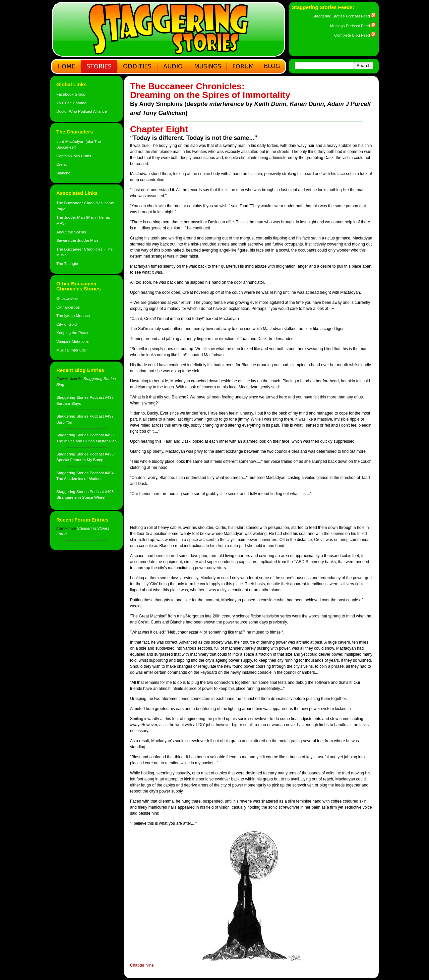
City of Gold (67, 324)
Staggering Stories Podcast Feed (344, 16)
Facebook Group (71, 94)
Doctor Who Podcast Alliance (82, 111)
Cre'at (62, 164)
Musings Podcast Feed (353, 26)
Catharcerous (68, 307)
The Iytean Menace (73, 315)
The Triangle (67, 263)
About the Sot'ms (71, 232)
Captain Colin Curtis (74, 156)
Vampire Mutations (73, 341)
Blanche (63, 173)
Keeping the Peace (73, 333)
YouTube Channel (72, 103)
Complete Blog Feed (355, 35)
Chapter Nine (142, 965)
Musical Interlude (71, 350)
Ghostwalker (67, 298)
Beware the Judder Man (77, 240)
